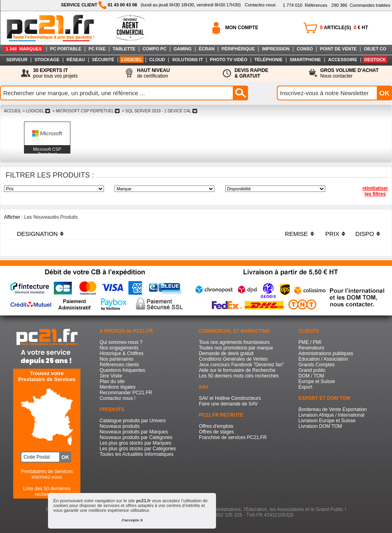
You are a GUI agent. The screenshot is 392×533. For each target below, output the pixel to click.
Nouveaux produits (120, 426)
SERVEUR (17, 60)
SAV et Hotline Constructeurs (230, 398)
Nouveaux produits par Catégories (136, 437)
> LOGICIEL (36, 111)
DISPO (365, 234)
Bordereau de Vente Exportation (333, 409)
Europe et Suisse (317, 381)
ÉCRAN (207, 49)
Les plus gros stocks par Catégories (138, 449)
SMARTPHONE (305, 60)
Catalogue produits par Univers (133, 421)
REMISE (296, 234)
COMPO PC (154, 49)
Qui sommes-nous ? (121, 342)
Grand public (312, 370)
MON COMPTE (242, 28)
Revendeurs (311, 348)
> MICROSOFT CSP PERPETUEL (86, 111)
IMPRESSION (276, 49)
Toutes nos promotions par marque (236, 348)
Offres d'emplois (216, 426)
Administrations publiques (326, 353)
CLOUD (157, 60)
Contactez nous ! (118, 398)
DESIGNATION (37, 234)
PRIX (332, 234)
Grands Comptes (317, 365)
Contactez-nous (260, 5)
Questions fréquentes (122, 370)
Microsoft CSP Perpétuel (47, 152)
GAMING (183, 49)
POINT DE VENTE (338, 49)
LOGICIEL (132, 60)
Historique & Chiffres (122, 353)
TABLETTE (124, 49)
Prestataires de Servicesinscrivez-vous (47, 474)
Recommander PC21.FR (126, 393)
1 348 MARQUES (24, 49)
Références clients (119, 365)
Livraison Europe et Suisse (327, 421)
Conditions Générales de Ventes (233, 359)
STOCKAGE (47, 60)
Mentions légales (118, 387)
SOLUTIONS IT (187, 60)
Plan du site (112, 381)
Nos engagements (119, 348)
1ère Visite (111, 376)
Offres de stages (216, 432)
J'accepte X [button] (132, 520)
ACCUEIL (13, 111)
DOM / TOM (311, 376)
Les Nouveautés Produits (51, 217)
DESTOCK (375, 60)
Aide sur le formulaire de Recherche (237, 370)
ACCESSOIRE (343, 60)
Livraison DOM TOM (320, 426)
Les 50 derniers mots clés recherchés (239, 376)
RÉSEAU (76, 60)
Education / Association (323, 359)
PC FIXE (97, 49)
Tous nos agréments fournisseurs (234, 342)
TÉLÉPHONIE (268, 60)
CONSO (305, 49)
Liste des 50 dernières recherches (47, 491)
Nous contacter (350, 73)
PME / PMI (310, 342)
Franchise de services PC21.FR (233, 437)
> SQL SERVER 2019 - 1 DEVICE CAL (160, 111)
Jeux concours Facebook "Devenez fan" (241, 365)
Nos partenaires (117, 359)
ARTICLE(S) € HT (344, 28)
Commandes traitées (361, 5)
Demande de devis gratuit (226, 353)
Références (305, 5)
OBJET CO (375, 49)
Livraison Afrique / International (331, 415)
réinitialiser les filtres (375, 191)
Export (305, 387)
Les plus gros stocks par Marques (135, 443)
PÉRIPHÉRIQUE (238, 49)
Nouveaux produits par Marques (134, 432)
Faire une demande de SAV (228, 404)
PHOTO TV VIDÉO (229, 60)
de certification (153, 73)
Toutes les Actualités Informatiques (137, 454)
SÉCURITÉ (103, 60)
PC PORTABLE (66, 49)
